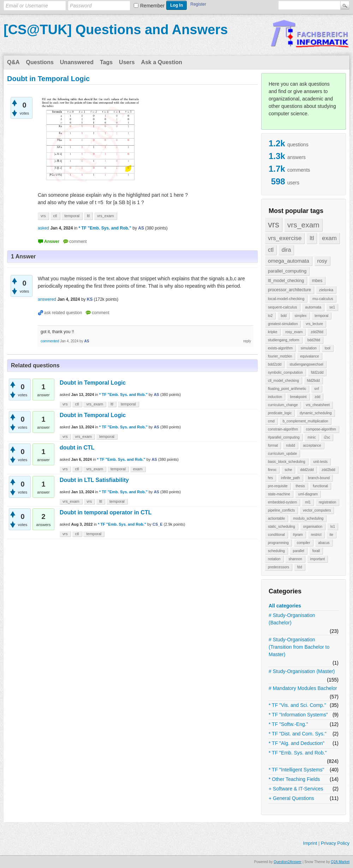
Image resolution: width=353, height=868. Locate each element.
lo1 (333, 527)
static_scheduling (282, 527)
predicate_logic (280, 413)
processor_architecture (289, 290)
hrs (270, 478)
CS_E (158, 524)
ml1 (308, 502)
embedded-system (282, 502)
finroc (272, 470)
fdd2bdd (313, 381)
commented (50, 341)
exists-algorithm (280, 348)
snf (316, 389)
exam (329, 238)
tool (328, 348)
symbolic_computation (285, 372)
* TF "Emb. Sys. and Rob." (298, 753)
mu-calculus (323, 299)
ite (332, 535)
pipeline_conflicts (281, 510)
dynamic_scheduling (316, 413)
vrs (274, 224)
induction (275, 397)
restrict (316, 535)
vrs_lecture (314, 324)
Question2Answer (288, 862)
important (318, 559)
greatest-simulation (283, 324)
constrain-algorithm (283, 429)
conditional (276, 535)
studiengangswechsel (306, 364)
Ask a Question (162, 62)
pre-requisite (278, 486)
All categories (285, 606)
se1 (332, 307)
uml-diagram (308, 494)
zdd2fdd (317, 332)
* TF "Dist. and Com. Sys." (298, 734)
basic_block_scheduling (287, 462)
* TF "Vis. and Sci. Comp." (297, 705)
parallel (299, 551)
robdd (291, 445)
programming (278, 543)
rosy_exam (294, 332)
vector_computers (317, 510)
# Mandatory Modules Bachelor (303, 688)
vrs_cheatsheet (318, 405)
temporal (321, 316)
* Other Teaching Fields (294, 779)
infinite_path (291, 478)
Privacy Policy (335, 843)
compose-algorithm (321, 429)
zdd (317, 397)
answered (47, 299)
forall (316, 551)
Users (127, 62)
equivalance (309, 356)
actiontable (276, 518)
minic (312, 437)
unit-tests (320, 462)
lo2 (270, 316)
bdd (284, 316)
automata (313, 307)
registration (327, 502)
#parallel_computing (284, 437)
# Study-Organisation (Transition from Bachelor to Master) (299, 647)
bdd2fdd (314, 340)
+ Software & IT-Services (296, 789)
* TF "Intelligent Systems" (297, 770)
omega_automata (289, 261)
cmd (271, 421)
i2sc (327, 437)
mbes (317, 281)
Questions (40, 62)
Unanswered (77, 62)
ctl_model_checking (283, 381)
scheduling (276, 551)
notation (274, 559)
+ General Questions (291, 798)
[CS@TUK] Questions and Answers (116, 30)
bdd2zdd (275, 364)
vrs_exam (303, 225)
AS (157, 395)
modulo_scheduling (308, 518)
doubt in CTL (77, 448)
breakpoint (298, 397)
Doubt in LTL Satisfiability (94, 480)
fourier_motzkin (280, 356)
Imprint (310, 843)
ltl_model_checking (286, 281)
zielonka (326, 290)
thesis (300, 486)
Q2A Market (340, 862)
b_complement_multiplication (306, 421)
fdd (300, 567)
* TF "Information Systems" (298, 715)
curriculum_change (283, 405)
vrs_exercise (285, 238)
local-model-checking (286, 299)
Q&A (13, 62)
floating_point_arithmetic (287, 389)
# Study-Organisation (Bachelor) (292, 619)
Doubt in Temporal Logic (93, 383)
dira (286, 250)
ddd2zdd (307, 470)
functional (320, 486)
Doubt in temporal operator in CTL (106, 512)
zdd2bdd (328, 470)
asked (43, 228)
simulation (309, 348)
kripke (273, 332)
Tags (106, 62)
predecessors (279, 567)
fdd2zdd (317, 372)
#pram (298, 535)
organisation (313, 527)
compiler (304, 543)
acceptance (312, 445)
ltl (312, 238)
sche (288, 470)
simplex (301, 316)
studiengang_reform (284, 340)
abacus (324, 543)
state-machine (279, 494)
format (273, 445)
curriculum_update (282, 454)
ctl (271, 250)
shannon (295, 559)
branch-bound (319, 478)
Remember (152, 6)
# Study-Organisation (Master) (302, 671)
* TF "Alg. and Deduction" (297, 743)
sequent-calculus (283, 307)
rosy (322, 261)
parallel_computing (287, 271)
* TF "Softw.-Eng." (288, 724)
